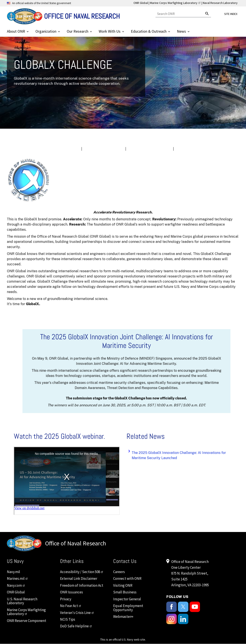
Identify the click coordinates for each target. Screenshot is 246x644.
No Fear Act (71, 606)
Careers (119, 572)
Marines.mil (17, 578)
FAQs (183, 149)
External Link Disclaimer (79, 578)
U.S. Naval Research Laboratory (22, 601)
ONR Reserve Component (27, 621)
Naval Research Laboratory (220, 3)
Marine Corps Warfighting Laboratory (175, 3)
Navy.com (16, 585)
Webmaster (124, 617)
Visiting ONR (123, 585)
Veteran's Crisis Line (77, 613)
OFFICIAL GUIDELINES (149, 149)
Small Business (125, 592)
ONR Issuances (71, 592)
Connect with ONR (127, 578)
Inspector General (127, 599)
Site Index (231, 14)
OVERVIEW (66, 149)
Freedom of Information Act (82, 585)
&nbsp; (67, 481)
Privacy (66, 599)
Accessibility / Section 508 (82, 572)
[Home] (63, 16)
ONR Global (141, 3)
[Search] (179, 14)
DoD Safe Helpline (76, 626)
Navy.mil (13, 572)
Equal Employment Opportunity (128, 608)
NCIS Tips (68, 619)
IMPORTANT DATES (103, 149)
